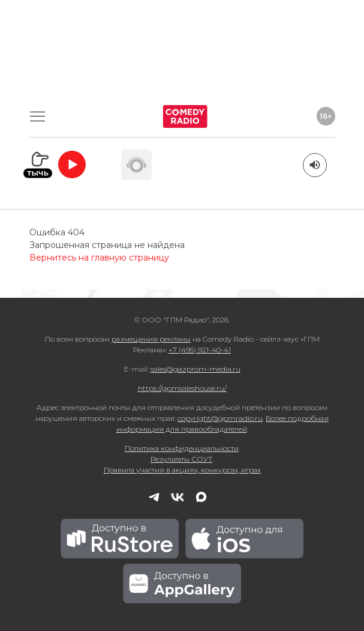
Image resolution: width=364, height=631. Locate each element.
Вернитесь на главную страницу (99, 258)
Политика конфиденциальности (182, 448)
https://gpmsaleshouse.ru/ (182, 388)
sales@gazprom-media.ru (195, 369)
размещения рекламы (151, 339)
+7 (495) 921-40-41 (200, 350)
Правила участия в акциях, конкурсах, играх (182, 470)
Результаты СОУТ (181, 459)
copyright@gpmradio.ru (220, 418)
